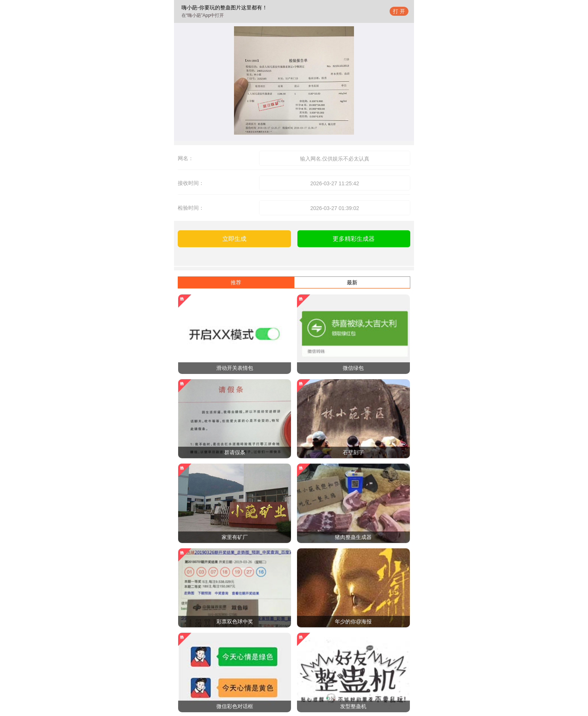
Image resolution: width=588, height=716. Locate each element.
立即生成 (234, 239)
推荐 (236, 282)
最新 (352, 282)
